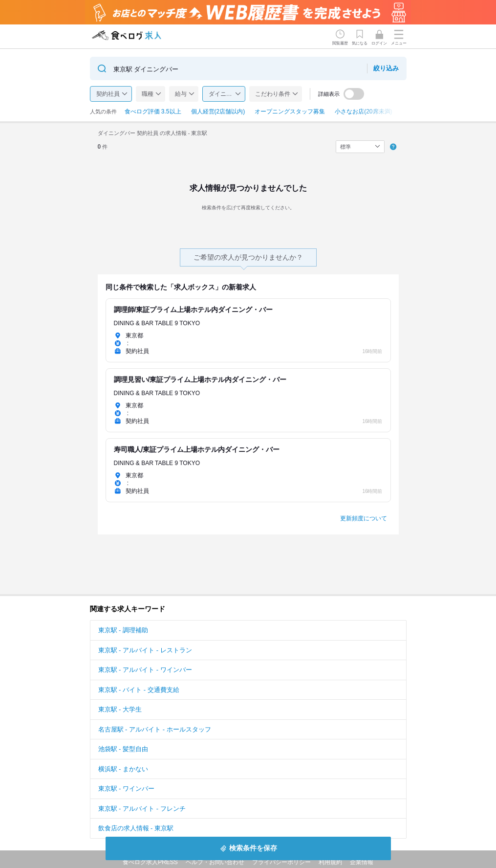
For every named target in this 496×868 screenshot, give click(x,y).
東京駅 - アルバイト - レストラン (145, 650)
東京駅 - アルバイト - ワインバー (145, 670)
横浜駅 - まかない (123, 769)
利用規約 (330, 862)
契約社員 (108, 94)
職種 (148, 94)
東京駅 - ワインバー (127, 789)
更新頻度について (364, 518)
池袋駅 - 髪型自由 (123, 749)
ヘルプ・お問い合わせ (215, 862)
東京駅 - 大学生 (120, 709)
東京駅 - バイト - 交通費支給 (139, 690)
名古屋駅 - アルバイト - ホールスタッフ (155, 729)
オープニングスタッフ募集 (290, 111)
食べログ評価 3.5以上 (153, 111)
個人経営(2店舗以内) (218, 111)
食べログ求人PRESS (150, 862)
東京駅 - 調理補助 (123, 630)
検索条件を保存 (253, 848)
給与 (181, 94)
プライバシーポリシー (281, 862)
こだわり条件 (273, 94)
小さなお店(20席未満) (363, 111)
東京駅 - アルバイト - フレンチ (142, 809)
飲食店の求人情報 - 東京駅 (136, 828)
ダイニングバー (227, 94)
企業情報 (362, 862)
